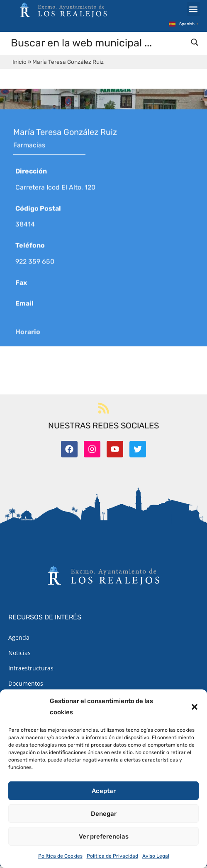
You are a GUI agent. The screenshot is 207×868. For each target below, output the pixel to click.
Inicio (19, 64)
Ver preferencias (104, 837)
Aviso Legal (156, 856)
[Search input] (98, 45)
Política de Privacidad (112, 856)
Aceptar (104, 791)
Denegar (104, 814)
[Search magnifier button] (195, 44)
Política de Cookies (60, 856)
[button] (195, 707)
